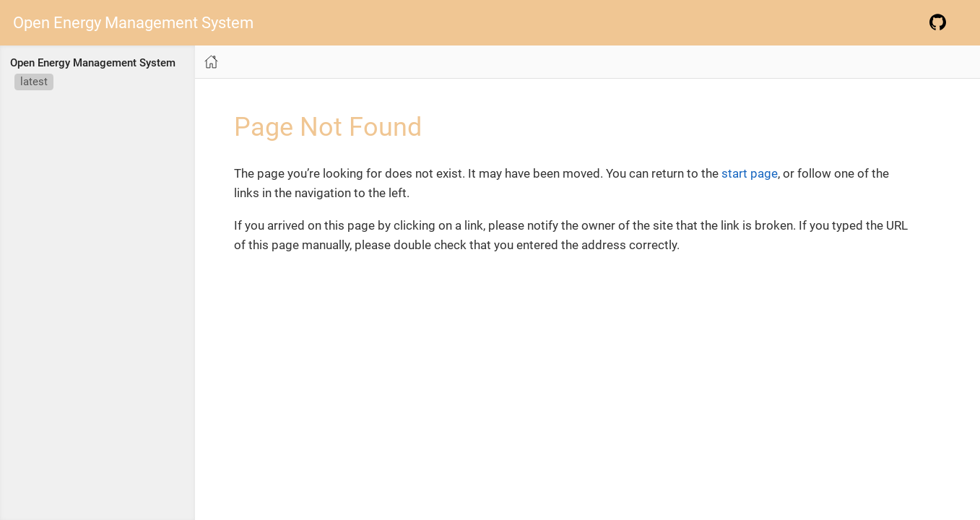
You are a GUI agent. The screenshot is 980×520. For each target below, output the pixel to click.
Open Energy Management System (133, 23)
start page (750, 173)
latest (34, 82)
